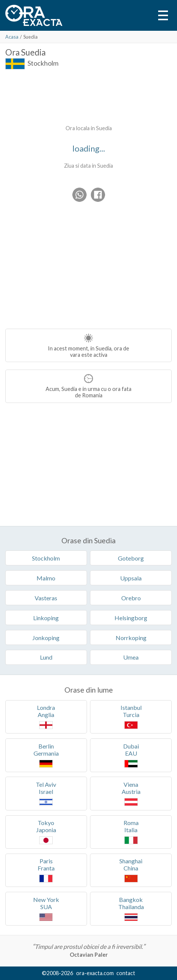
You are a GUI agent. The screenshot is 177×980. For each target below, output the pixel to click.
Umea (131, 657)
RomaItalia (131, 832)
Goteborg (131, 558)
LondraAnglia (46, 716)
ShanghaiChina (131, 870)
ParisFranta (46, 870)
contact (126, 973)
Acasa (12, 37)
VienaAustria (131, 793)
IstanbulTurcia (131, 716)
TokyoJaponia (46, 832)
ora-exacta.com (95, 973)
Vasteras (46, 598)
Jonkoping (46, 638)
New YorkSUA (46, 909)
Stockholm (43, 63)
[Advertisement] (88, 96)
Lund (46, 657)
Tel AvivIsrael (46, 793)
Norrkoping (131, 638)
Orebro (131, 598)
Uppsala (131, 578)
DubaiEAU (131, 755)
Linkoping (46, 618)
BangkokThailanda (131, 909)
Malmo (46, 578)
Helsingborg (131, 618)
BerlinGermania (46, 755)
